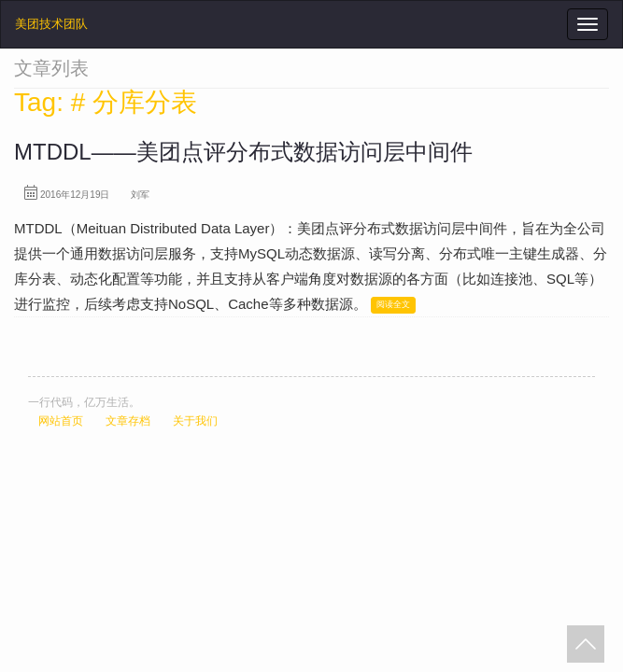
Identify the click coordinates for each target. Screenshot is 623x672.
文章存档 (128, 421)
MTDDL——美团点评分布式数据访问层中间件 (243, 152)
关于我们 (195, 421)
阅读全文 (393, 304)
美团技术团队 (51, 24)
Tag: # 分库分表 (106, 102)
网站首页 (61, 421)
